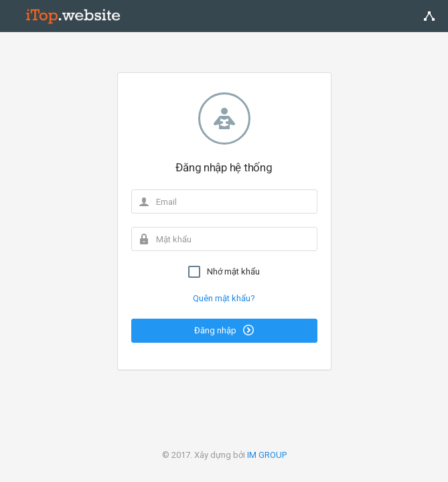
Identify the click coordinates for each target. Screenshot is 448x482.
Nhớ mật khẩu (224, 272)
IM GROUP (267, 455)
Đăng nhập (224, 330)
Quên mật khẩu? (224, 298)
